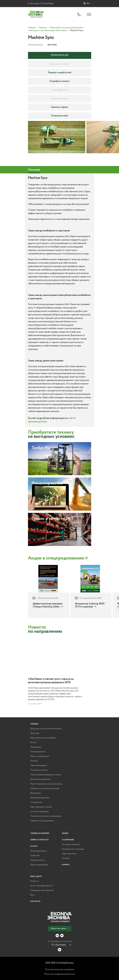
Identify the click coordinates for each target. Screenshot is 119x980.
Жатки (33, 742)
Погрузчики (36, 747)
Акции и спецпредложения (56, 558)
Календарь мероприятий (42, 890)
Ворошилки (36, 793)
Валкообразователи (40, 798)
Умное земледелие (39, 865)
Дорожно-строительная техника (46, 729)
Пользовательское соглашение (60, 969)
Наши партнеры (69, 854)
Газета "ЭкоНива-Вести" (42, 886)
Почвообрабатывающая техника (46, 775)
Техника (34, 724)
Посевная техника (39, 770)
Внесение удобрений (40, 779)
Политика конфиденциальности (60, 974)
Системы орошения (39, 812)
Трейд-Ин (35, 856)
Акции (65, 833)
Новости (35, 881)
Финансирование (38, 851)
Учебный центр (37, 860)
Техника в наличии (40, 833)
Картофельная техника (41, 807)
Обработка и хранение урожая (45, 789)
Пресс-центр (36, 876)
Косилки (34, 761)
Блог (32, 895)
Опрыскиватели (38, 752)
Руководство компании (73, 849)
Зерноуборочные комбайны (43, 738)
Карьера (66, 865)
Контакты (35, 901)
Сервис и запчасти (39, 840)
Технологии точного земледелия (46, 816)
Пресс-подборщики (40, 756)
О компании (68, 840)
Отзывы (66, 858)
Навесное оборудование (42, 821)
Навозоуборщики (39, 765)
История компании (71, 844)
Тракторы (35, 733)
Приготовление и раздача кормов (46, 784)
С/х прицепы (36, 802)
